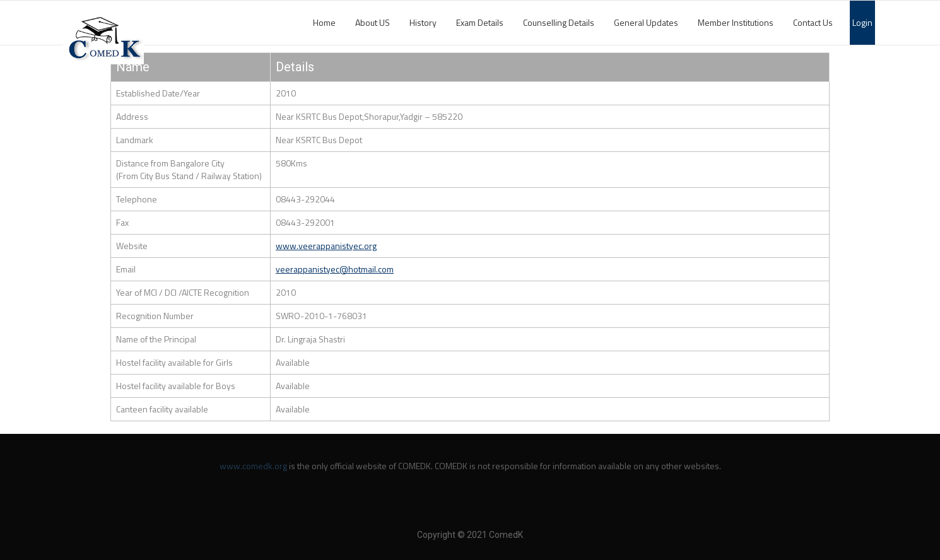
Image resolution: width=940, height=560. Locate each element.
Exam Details (480, 22)
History (423, 22)
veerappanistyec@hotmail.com (335, 269)
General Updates (646, 22)
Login (862, 22)
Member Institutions (736, 22)
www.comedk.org (253, 466)
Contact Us (813, 22)
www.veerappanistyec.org (326, 246)
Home (324, 22)
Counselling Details (559, 22)
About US (373, 22)
